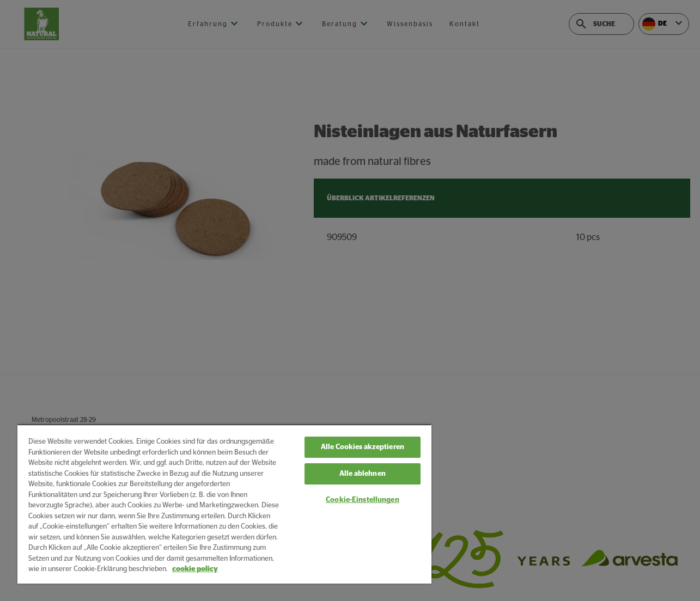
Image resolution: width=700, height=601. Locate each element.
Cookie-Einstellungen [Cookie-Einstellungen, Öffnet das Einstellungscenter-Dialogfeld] (363, 500)
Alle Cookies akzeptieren (363, 447)
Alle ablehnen (363, 474)
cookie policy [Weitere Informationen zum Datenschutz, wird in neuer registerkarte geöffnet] (195, 569)
